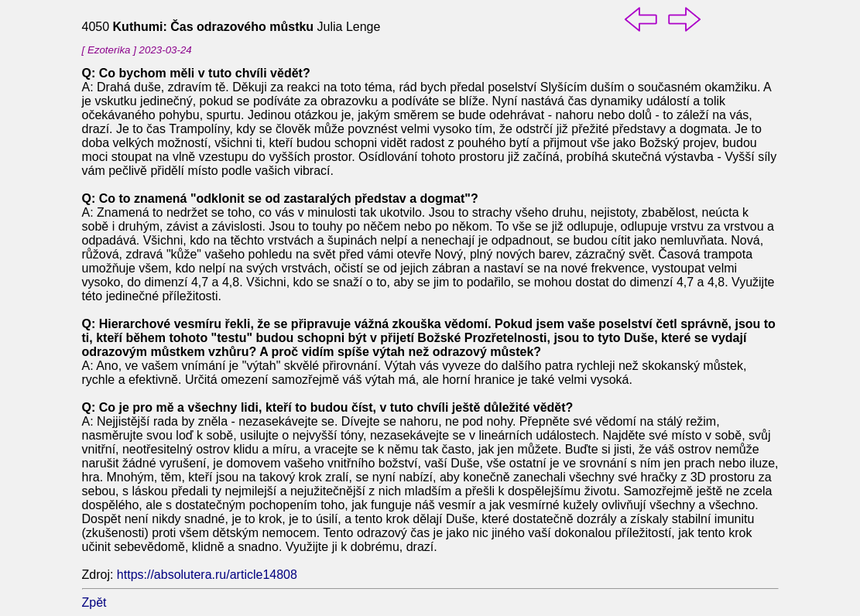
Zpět (94, 602)
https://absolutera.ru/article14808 (207, 575)
